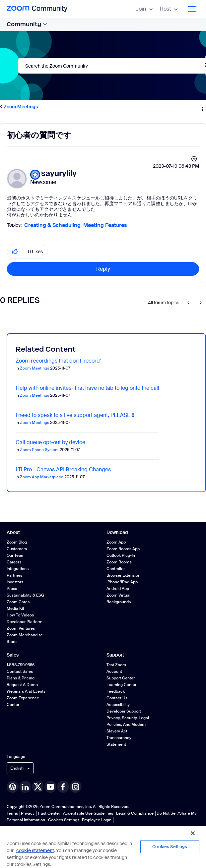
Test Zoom (116, 665)
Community (27, 24)
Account (114, 671)
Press (12, 589)
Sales (13, 655)
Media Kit (15, 608)
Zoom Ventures (21, 628)
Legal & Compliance (135, 813)
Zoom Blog (17, 542)
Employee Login (97, 820)
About (13, 532)
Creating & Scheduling (52, 225)
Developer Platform (25, 622)
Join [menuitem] (144, 9)
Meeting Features (105, 225)
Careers (14, 562)
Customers (17, 549)
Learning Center (121, 685)
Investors (15, 582)
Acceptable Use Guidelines (88, 813)
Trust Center (49, 813)
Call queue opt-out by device (50, 442)
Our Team (16, 555)
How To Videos (20, 615)
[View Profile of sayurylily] (59, 174)
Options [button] (202, 107)
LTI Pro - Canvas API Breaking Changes (63, 469)
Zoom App (116, 542)
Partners (14, 575)
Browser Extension (123, 575)
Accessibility (118, 705)
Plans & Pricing (21, 678)
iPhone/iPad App (122, 582)
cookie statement (35, 850)
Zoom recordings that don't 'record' (58, 361)
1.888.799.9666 (21, 665)
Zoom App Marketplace (42, 477)
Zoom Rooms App (123, 549)
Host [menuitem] (169, 9)
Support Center (121, 678)
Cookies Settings (64, 820)
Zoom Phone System (39, 450)
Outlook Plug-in (121, 555)
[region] (103, 847)
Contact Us (117, 698)
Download (117, 532)
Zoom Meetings (21, 107)
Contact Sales (20, 671)
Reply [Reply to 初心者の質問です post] (103, 269)
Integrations (18, 569)
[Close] (193, 833)
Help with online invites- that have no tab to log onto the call (87, 388)
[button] (15, 252)
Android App (118, 589)
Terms (12, 813)
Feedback (116, 691)
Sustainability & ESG (25, 595)
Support (115, 655)
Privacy (28, 813)
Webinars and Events (26, 691)
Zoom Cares (18, 602)
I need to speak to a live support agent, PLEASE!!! (75, 415)
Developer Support (124, 711)
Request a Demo (22, 685)
